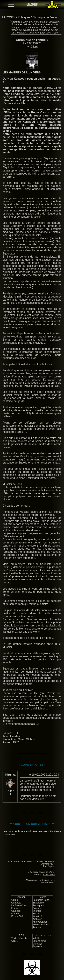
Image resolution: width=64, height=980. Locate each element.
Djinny (34, 46)
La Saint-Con (18, 905)
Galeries (16, 911)
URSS (15, 941)
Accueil (21, 897)
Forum (15, 908)
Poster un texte (41, 900)
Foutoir (15, 914)
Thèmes (37, 911)
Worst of (37, 916)
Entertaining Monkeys (39, 942)
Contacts (16, 903)
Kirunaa (10, 775)
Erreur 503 (17, 916)
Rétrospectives (41, 924)
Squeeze (37, 946)
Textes (43, 897)
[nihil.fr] (37, 938)
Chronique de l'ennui (45, 17)
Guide (15, 900)
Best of (36, 914)
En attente (38, 903)
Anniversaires (40, 922)
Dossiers (37, 908)
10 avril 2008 (49, 874)
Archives (37, 919)
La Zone (32, 4)
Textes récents (19, 938)
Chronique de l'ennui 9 (32, 40)
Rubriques (24, 17)
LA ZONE (8, 17)
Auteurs (37, 927)
